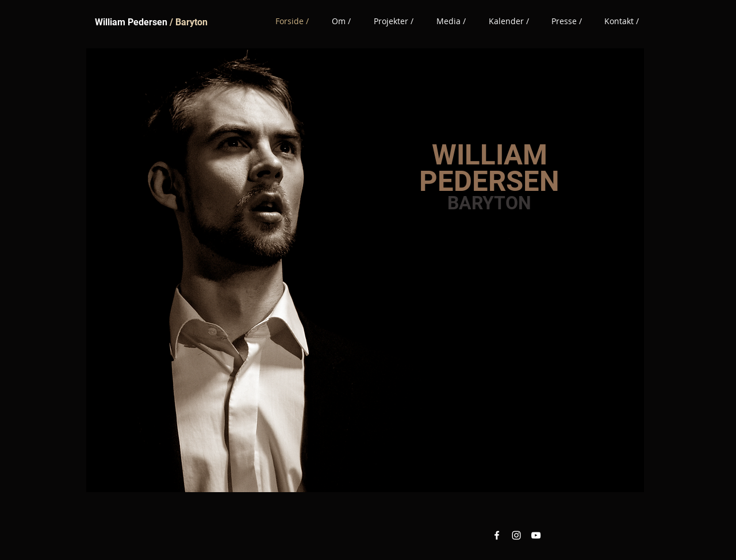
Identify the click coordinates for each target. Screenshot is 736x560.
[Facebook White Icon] (497, 535)
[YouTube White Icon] (536, 535)
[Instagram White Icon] (516, 535)
